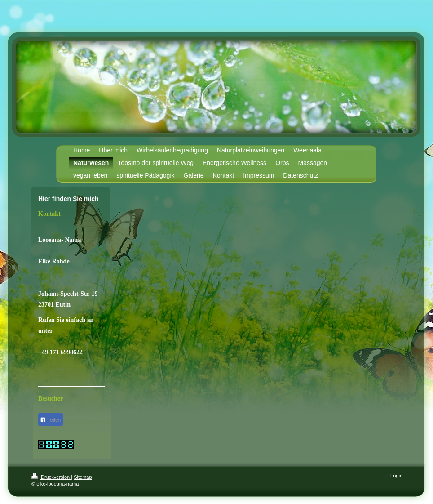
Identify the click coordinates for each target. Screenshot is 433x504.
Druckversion (51, 477)
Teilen (51, 420)
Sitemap (83, 477)
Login (396, 476)
